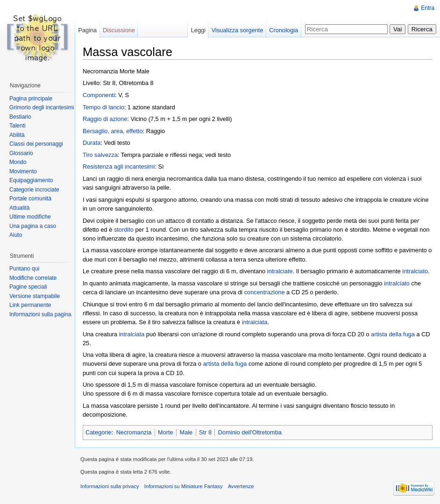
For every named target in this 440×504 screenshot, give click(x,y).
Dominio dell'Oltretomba (250, 432)
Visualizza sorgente (238, 30)
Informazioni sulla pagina (40, 314)
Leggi (198, 30)
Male (186, 432)
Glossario (21, 153)
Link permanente (30, 305)
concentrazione (265, 292)
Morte (166, 432)
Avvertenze (241, 486)
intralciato (415, 271)
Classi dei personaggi (36, 144)
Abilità (17, 135)
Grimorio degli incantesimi (42, 107)
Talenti (18, 126)
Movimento (23, 171)
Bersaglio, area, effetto (113, 131)
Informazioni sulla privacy (110, 486)
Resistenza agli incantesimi (119, 167)
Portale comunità (30, 199)
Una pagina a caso (33, 226)
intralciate (280, 271)
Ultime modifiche (30, 217)
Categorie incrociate (34, 190)
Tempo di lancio (103, 107)
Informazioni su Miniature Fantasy (184, 486)
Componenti (99, 95)
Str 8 (205, 432)
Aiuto (16, 235)
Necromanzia (134, 432)
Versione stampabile (35, 296)
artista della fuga (393, 334)
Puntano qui (24, 269)
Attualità (19, 208)
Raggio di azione (105, 119)
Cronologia (284, 30)
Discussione (119, 30)
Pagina (87, 30)
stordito (124, 230)
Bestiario (20, 117)
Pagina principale (31, 99)
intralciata (255, 322)
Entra (428, 8)
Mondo (18, 162)
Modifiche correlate (33, 278)
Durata (92, 143)
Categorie (99, 432)
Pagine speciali (28, 287)
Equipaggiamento (31, 180)
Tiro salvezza (100, 155)
